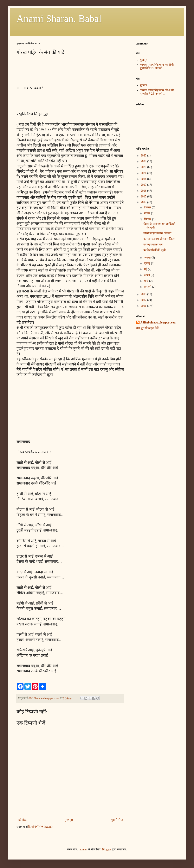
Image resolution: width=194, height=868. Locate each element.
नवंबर (148, 213)
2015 (144, 197)
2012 (144, 300)
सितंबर (148, 219)
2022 (144, 161)
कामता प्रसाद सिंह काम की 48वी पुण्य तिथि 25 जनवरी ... (157, 66)
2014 (144, 202)
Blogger (107, 849)
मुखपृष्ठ (144, 60)
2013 (144, 294)
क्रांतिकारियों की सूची (155, 250)
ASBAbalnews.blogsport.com (158, 323)
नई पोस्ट (22, 820)
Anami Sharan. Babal (59, 19)
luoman (83, 849)
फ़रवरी (148, 287)
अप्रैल (147, 275)
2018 (144, 179)
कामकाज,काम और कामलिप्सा (159, 239)
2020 (144, 173)
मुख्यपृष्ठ (69, 820)
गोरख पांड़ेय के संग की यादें (157, 233)
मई (146, 269)
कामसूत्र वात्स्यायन (153, 245)
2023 (144, 156)
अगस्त (148, 258)
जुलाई (148, 263)
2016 (144, 191)
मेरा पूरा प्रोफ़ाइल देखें (147, 328)
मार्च (147, 281)
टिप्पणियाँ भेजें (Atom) (40, 827)
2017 (144, 185)
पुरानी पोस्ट (117, 820)
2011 (144, 306)
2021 (144, 167)
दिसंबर (148, 207)
